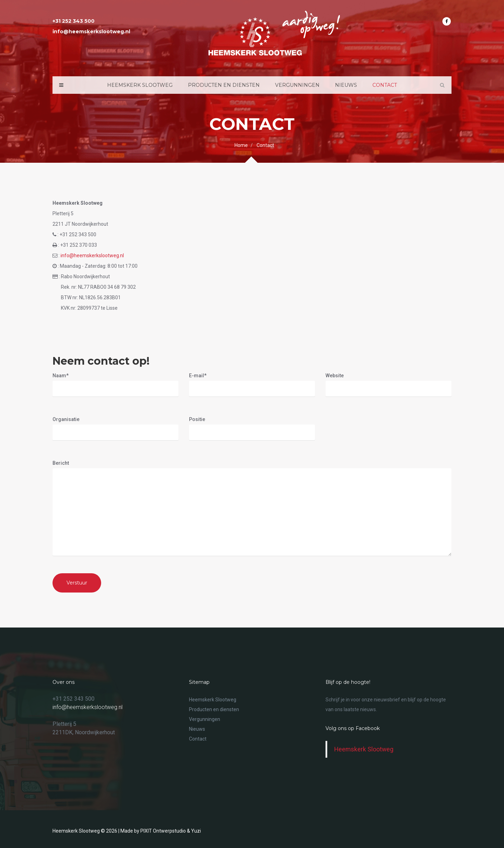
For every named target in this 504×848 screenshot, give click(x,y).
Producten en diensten (224, 85)
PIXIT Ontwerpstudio (163, 831)
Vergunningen (297, 85)
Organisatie (66, 419)
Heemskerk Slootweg (140, 85)
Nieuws (346, 85)
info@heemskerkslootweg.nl (92, 255)
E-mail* (198, 376)
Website (335, 376)
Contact (385, 85)
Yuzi (196, 831)
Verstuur (77, 583)
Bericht (61, 463)
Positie (197, 419)
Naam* (61, 376)
